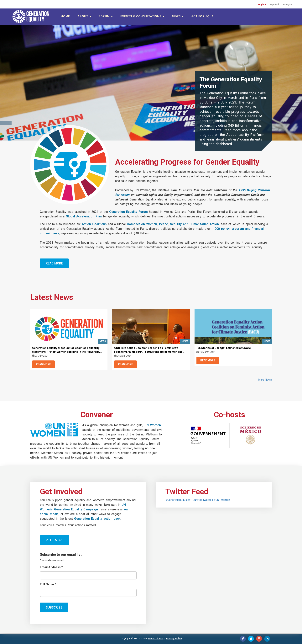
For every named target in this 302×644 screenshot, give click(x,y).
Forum (106, 16)
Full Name (48, 584)
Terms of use (156, 639)
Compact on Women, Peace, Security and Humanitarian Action (173, 224)
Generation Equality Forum (128, 212)
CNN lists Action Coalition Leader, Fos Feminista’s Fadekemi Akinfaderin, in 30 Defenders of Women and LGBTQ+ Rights (148, 352)
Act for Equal (203, 16)
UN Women (153, 425)
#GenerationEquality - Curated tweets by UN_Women (198, 500)
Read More (54, 263)
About (84, 16)
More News (265, 380)
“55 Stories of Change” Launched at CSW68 (224, 348)
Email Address (51, 567)
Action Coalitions (94, 224)
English (262, 5)
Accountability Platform (245, 135)
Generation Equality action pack (97, 519)
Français (287, 5)
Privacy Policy (174, 639)
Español (274, 5)
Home (65, 16)
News (178, 16)
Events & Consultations (142, 16)
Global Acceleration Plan (84, 216)
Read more (55, 540)
